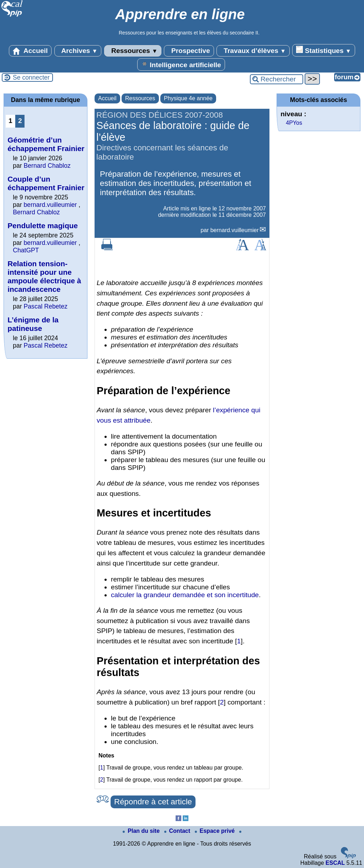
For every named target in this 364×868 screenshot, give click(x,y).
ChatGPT (26, 250)
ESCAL (335, 863)
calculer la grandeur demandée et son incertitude (185, 595)
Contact (178, 831)
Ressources (133, 51)
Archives (78, 51)
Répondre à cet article (153, 802)
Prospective (189, 51)
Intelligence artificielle (181, 64)
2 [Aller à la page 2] (20, 121)
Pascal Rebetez (46, 306)
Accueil (30, 51)
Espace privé (216, 831)
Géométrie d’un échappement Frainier (46, 144)
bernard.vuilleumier (235, 230)
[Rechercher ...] (277, 79)
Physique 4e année (188, 98)
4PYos (294, 123)
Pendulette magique (43, 226)
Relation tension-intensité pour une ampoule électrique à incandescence (44, 276)
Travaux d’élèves (253, 51)
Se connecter (31, 77)
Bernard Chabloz (47, 166)
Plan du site (142, 831)
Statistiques (323, 50)
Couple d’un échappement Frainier (46, 183)
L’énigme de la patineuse (33, 324)
